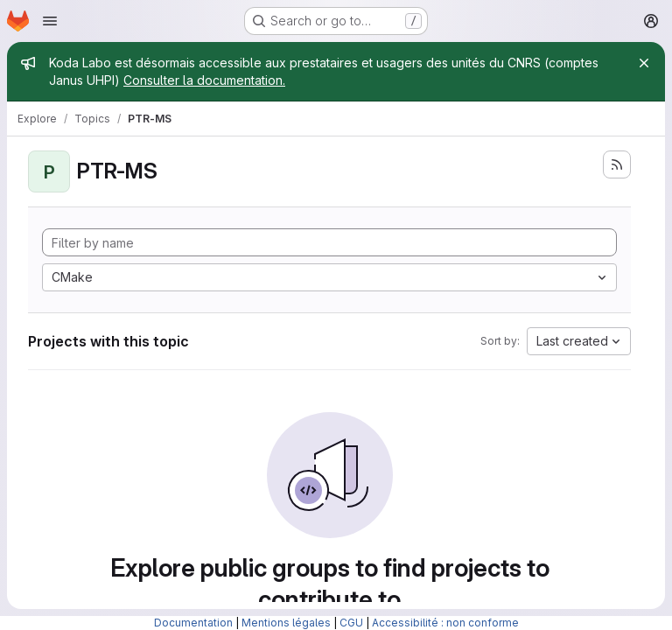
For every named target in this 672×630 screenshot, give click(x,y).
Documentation (193, 623)
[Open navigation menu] (50, 21)
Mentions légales (286, 623)
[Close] (644, 63)
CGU (351, 623)
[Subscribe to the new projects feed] (617, 164)
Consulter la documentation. (204, 80)
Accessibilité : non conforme (445, 623)
